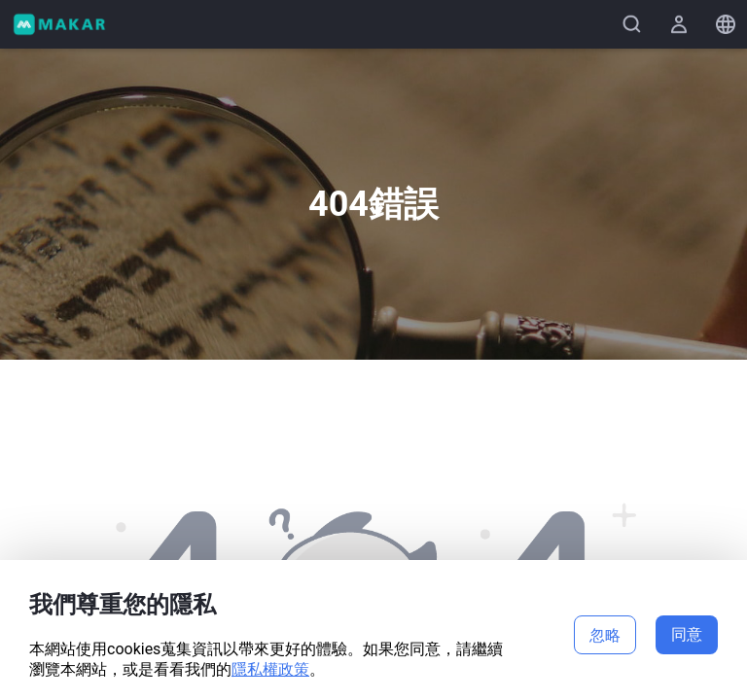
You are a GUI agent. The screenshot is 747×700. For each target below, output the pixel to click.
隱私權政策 (270, 669)
